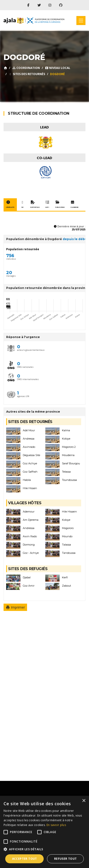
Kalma (66, 430)
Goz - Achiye (31, 553)
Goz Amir (29, 586)
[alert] (44, 832)
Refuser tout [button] (66, 859)
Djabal (27, 578)
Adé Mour (29, 430)
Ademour (29, 512)
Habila (27, 480)
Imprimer (15, 607)
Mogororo (68, 528)
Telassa (66, 472)
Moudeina (68, 455)
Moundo (67, 536)
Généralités (10, 204)
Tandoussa (69, 553)
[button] (44, 849)
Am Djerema (31, 520)
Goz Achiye (30, 464)
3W (22, 204)
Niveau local (58, 68)
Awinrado (29, 447)
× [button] (84, 801)
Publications (60, 204)
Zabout (66, 586)
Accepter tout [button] (25, 859)
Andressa (29, 439)
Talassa (66, 545)
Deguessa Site (31, 455)
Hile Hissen (30, 488)
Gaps (47, 204)
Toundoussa (69, 480)
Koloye (66, 439)
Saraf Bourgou (71, 464)
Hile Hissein (69, 512)
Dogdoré (57, 74)
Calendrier (75, 204)
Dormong (29, 545)
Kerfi (65, 578)
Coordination (26, 68)
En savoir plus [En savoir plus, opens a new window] (56, 825)
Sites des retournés (27, 74)
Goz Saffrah (30, 472)
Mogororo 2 (69, 447)
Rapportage (35, 204)
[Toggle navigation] (81, 21)
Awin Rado (30, 536)
